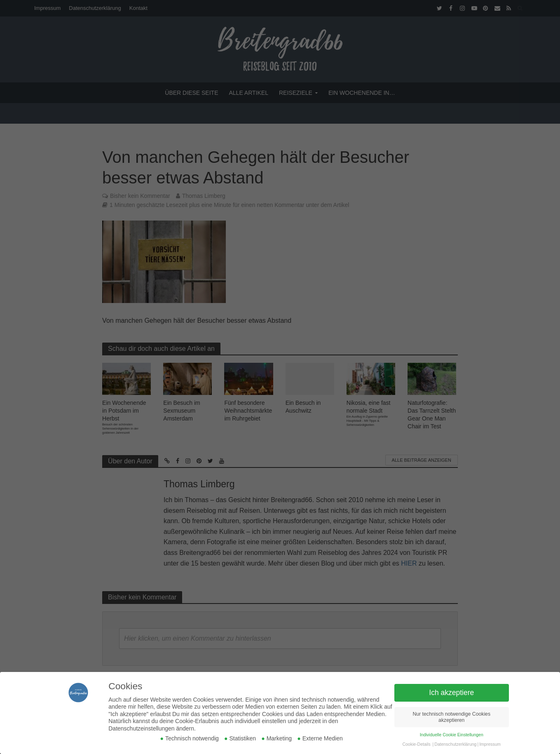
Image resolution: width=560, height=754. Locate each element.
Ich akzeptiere (451, 693)
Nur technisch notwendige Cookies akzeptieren (451, 717)
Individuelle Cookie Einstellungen (452, 735)
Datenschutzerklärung (455, 744)
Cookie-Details (416, 744)
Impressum (490, 744)
